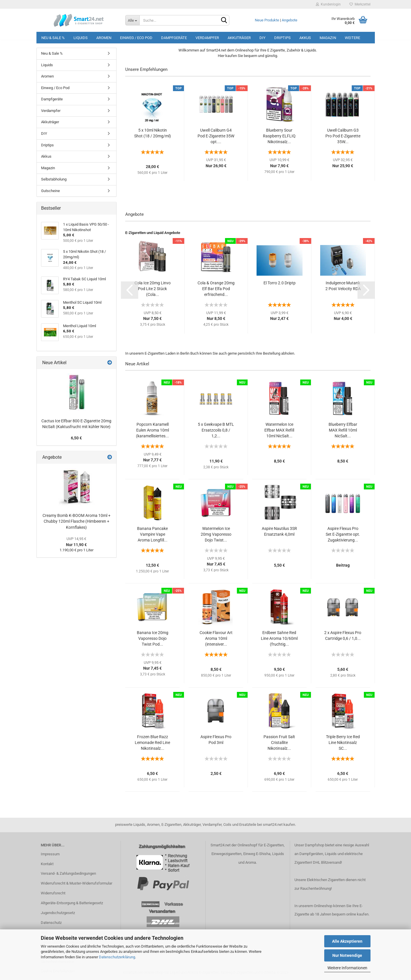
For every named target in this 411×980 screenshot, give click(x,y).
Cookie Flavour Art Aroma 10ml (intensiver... (216, 638)
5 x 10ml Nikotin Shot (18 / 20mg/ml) (153, 133)
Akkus (305, 38)
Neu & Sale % (53, 38)
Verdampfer (207, 38)
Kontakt (47, 864)
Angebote (290, 20)
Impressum (50, 854)
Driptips (282, 38)
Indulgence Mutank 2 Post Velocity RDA (343, 286)
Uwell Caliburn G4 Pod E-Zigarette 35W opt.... (216, 136)
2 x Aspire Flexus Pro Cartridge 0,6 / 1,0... (343, 635)
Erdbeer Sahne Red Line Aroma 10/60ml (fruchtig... (279, 638)
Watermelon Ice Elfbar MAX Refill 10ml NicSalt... (279, 430)
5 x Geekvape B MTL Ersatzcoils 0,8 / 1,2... (216, 430)
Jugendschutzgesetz (58, 913)
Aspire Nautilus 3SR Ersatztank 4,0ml (279, 531)
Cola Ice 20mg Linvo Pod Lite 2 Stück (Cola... (153, 289)
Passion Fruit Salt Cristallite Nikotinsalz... (279, 743)
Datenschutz (51, 923)
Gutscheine (50, 191)
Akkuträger (239, 38)
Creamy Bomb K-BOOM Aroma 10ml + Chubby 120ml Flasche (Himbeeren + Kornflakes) (77, 521)
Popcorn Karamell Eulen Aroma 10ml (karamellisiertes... (152, 430)
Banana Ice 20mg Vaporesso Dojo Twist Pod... (153, 638)
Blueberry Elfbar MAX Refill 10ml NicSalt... (343, 430)
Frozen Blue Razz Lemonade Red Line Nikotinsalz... (152, 743)
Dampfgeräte (174, 38)
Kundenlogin (328, 4)
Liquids (81, 38)
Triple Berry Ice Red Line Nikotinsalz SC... (343, 743)
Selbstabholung (54, 179)
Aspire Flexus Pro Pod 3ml (216, 740)
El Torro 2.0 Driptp (280, 283)
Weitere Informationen (347, 968)
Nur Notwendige (347, 955)
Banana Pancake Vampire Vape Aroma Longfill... (152, 534)
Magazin (328, 38)
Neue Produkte (267, 20)
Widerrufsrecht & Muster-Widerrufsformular (77, 883)
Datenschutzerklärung (117, 957)
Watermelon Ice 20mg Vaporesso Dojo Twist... (216, 534)
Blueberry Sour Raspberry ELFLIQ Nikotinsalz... (279, 136)
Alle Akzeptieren (347, 941)
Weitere (352, 38)
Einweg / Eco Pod (136, 38)
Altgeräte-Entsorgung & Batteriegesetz (72, 903)
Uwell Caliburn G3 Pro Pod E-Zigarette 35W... (343, 136)
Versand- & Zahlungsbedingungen (68, 873)
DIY (262, 38)
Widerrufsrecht (53, 893)
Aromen (104, 38)
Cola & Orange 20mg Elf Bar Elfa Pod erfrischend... (216, 289)
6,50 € (76, 438)
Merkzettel (360, 4)
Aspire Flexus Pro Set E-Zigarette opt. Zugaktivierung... (343, 534)
